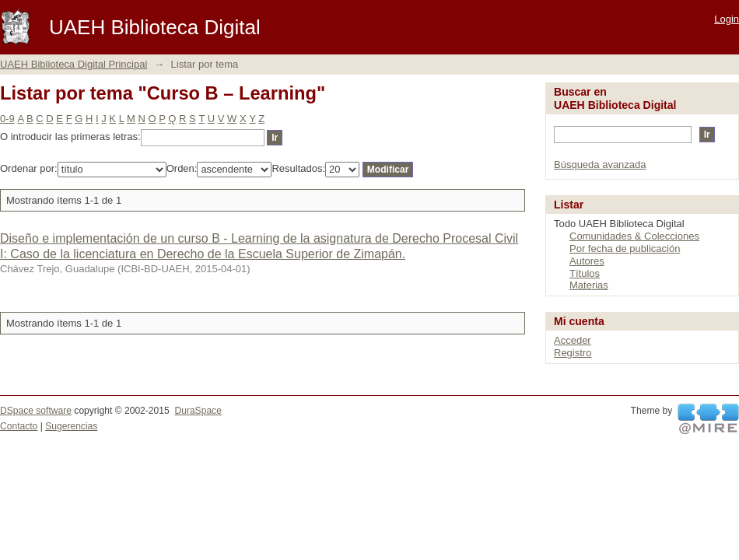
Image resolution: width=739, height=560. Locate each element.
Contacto (19, 426)
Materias (589, 285)
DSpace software (36, 411)
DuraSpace (198, 411)
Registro (573, 353)
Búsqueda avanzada (600, 164)
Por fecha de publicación (625, 248)
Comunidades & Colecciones (634, 236)
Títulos (585, 273)
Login (727, 19)
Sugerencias (71, 426)
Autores (587, 261)
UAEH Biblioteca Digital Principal (74, 64)
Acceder (573, 340)
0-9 (7, 119)
